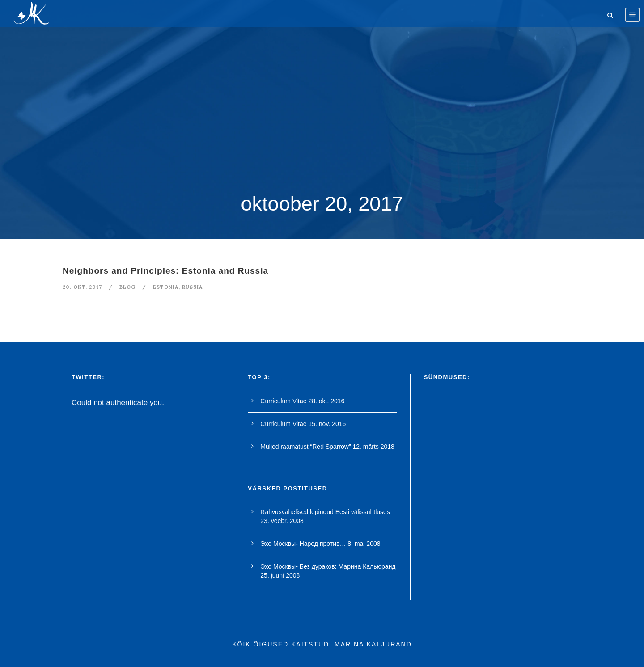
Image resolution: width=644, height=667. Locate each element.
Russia (192, 287)
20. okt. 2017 (82, 287)
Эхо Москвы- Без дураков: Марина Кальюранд (328, 566)
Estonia (166, 287)
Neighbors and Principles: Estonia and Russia (165, 271)
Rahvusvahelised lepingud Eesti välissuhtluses (325, 512)
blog (127, 287)
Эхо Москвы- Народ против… (303, 544)
